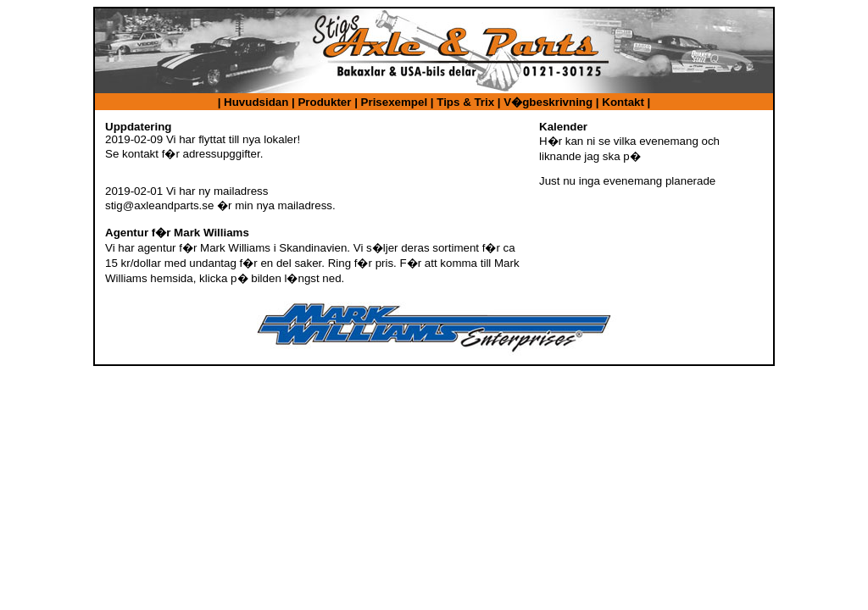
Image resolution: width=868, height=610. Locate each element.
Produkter (324, 102)
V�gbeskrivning (548, 102)
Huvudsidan (256, 102)
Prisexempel (395, 102)
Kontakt (623, 102)
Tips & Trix (465, 102)
